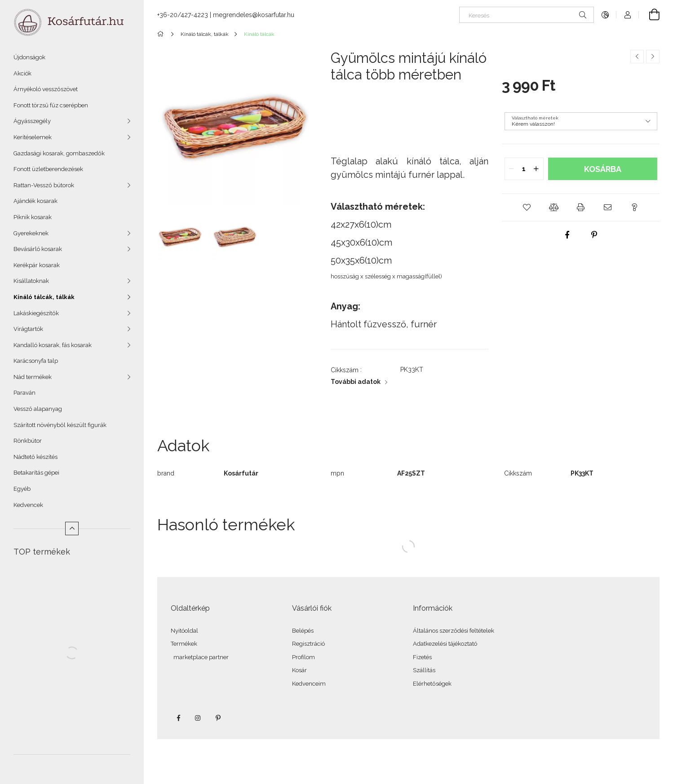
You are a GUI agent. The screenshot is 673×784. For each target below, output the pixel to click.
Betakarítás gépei (36, 473)
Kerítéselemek (33, 137)
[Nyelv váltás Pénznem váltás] (605, 15)
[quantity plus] (536, 169)
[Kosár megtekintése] (649, 15)
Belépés (303, 631)
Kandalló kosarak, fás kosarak (53, 345)
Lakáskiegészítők (36, 313)
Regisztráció (308, 644)
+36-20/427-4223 (183, 15)
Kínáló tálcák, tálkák (44, 297)
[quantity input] (524, 169)
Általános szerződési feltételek (454, 631)
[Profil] (628, 15)
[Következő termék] (653, 57)
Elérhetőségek (432, 684)
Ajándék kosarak (35, 201)
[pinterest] (594, 235)
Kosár (299, 670)
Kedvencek (28, 505)
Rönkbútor (28, 441)
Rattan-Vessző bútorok (44, 185)
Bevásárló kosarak (38, 249)
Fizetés (422, 657)
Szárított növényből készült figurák (60, 425)
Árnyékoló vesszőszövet (46, 89)
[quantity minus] (512, 169)
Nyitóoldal (184, 631)
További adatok (356, 382)
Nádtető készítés (35, 457)
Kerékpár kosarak (37, 265)
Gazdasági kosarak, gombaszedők (59, 153)
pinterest (218, 718)
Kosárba (603, 169)
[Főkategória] (162, 34)
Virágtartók (28, 329)
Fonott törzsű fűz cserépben (51, 105)
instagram (198, 718)
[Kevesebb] (72, 529)
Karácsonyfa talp (36, 361)
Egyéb (22, 489)
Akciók (22, 73)
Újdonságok (29, 57)
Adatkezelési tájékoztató (445, 644)
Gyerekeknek (31, 233)
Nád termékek (33, 377)
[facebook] (567, 235)
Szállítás (424, 670)
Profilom (303, 657)
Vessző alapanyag (38, 409)
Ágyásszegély (32, 121)
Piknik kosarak (33, 217)
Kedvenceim (309, 684)
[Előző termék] (637, 57)
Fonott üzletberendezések (48, 169)
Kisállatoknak (31, 281)
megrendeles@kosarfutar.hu (254, 15)
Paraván (24, 393)
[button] (527, 207)
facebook (178, 718)
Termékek (184, 644)
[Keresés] (527, 15)
